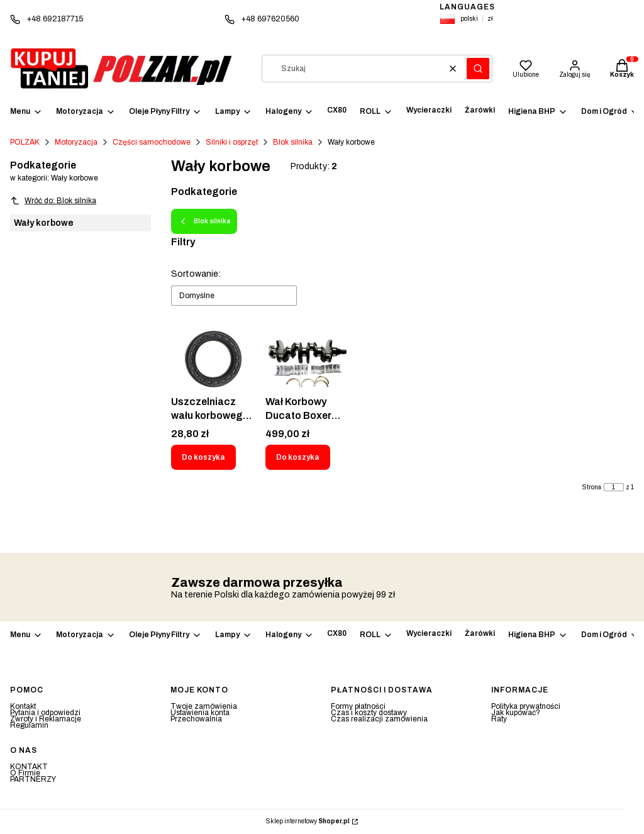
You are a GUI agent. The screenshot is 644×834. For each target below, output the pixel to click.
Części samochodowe (152, 142)
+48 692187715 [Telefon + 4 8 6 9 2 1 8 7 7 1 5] (55, 19)
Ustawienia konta (200, 713)
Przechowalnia (196, 719)
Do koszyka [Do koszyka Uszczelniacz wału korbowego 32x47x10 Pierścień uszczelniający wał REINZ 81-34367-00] (203, 457)
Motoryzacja (76, 142)
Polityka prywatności (526, 706)
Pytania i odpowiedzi (45, 713)
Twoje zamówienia (204, 706)
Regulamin (29, 725)
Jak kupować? (516, 713)
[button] (478, 69)
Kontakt (23, 706)
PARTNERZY (33, 779)
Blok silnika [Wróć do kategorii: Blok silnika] (204, 221)
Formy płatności (358, 706)
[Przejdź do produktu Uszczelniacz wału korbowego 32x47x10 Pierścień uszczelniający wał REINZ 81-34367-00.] (213, 359)
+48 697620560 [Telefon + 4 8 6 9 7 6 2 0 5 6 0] (270, 19)
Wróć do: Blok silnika (53, 201)
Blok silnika (293, 142)
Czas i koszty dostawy (369, 713)
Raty (499, 719)
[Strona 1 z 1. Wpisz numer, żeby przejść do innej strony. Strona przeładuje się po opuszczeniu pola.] (614, 487)
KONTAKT (29, 767)
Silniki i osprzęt (232, 142)
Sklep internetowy (308, 821)
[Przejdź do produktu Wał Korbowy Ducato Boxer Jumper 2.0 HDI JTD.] (308, 359)
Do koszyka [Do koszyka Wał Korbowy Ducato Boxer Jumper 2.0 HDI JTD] (298, 457)
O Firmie (25, 773)
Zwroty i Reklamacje (46, 719)
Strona (592, 487)
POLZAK (25, 142)
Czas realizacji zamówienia (379, 719)
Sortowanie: (196, 274)
